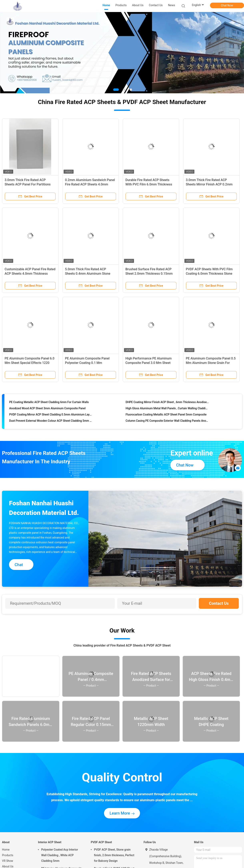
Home (6, 850)
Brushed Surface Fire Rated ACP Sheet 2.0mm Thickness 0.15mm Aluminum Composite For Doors (149, 274)
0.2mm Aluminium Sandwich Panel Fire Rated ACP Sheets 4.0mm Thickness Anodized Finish (90, 184)
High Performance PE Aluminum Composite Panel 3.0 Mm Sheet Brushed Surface (148, 363)
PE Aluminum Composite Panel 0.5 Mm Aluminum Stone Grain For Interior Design (211, 363)
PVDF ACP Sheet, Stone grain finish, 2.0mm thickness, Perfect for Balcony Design (114, 855)
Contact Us (219, 603)
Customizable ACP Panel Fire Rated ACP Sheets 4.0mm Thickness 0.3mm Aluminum (30, 274)
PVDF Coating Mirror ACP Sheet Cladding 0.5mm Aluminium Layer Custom (51, 415)
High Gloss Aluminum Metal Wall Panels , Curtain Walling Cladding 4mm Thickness (167, 409)
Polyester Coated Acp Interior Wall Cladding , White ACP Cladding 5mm (60, 855)
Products (8, 855)
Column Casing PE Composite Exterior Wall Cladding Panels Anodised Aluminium (167, 421)
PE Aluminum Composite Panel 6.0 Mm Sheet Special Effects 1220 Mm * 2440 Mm (29, 363)
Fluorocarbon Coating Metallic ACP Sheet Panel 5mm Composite (166, 415)
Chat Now (227, 5)
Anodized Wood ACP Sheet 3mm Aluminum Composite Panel (47, 409)
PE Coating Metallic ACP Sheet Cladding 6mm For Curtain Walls (49, 403)
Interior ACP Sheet (50, 842)
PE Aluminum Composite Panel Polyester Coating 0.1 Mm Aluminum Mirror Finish (87, 363)
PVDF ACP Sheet (101, 842)
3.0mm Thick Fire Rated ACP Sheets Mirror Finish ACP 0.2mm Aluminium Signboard (209, 184)
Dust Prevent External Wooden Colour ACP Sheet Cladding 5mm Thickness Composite (51, 421)
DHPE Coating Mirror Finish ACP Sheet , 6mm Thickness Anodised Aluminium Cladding (167, 403)
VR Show (8, 861)
